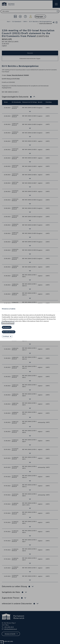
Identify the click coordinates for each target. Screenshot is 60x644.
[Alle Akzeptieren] (7, 327)
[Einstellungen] (7, 336)
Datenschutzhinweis (8, 323)
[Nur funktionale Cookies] (9, 332)
